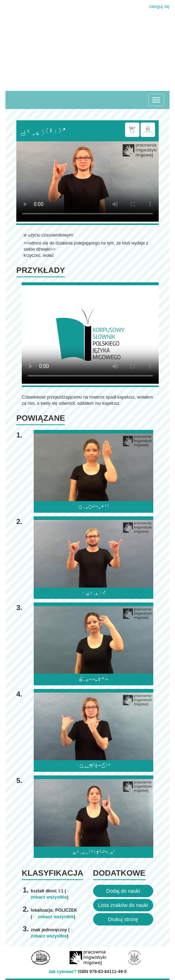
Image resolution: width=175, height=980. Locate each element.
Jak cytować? (62, 972)
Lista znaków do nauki (123, 905)
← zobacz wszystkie (53, 917)
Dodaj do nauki (123, 891)
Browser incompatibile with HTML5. (87, 182)
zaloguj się (159, 7)
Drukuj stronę (123, 919)
